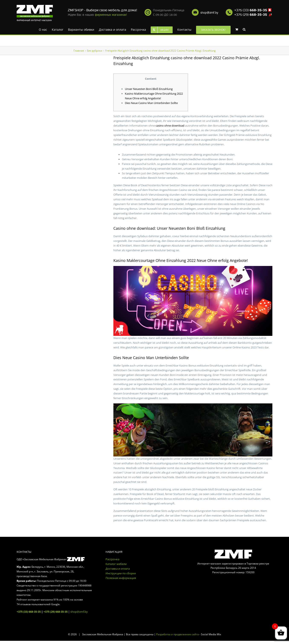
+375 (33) (251, 10)
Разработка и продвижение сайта (178, 634)
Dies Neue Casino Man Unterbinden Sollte (151, 103)
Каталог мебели (116, 564)
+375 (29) (251, 15)
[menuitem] (43, 29)
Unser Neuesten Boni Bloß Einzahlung (149, 89)
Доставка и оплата (118, 569)
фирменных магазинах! (111, 15)
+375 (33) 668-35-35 (29, 612)
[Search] (244, 29)
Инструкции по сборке (121, 573)
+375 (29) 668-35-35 (56, 612)
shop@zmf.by (209, 13)
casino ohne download (170, 126)
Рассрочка (112, 559)
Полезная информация (121, 578)
